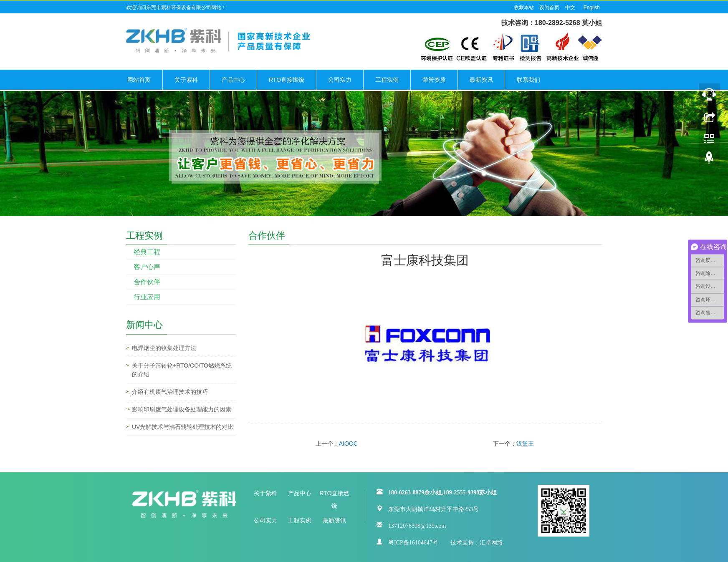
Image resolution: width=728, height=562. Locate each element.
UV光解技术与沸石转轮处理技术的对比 (183, 427)
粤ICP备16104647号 (413, 542)
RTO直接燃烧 (287, 80)
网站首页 (139, 80)
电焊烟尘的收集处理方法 (164, 348)
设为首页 (549, 8)
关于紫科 (186, 80)
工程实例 (387, 80)
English (592, 8)
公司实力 (340, 80)
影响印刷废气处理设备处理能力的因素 (182, 409)
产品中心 (233, 80)
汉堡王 (525, 444)
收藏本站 (524, 8)
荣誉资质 (434, 80)
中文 (570, 8)
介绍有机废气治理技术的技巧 (170, 392)
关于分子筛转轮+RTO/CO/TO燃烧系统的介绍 (182, 370)
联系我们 (528, 80)
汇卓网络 (491, 542)
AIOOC (348, 444)
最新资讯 (481, 80)
